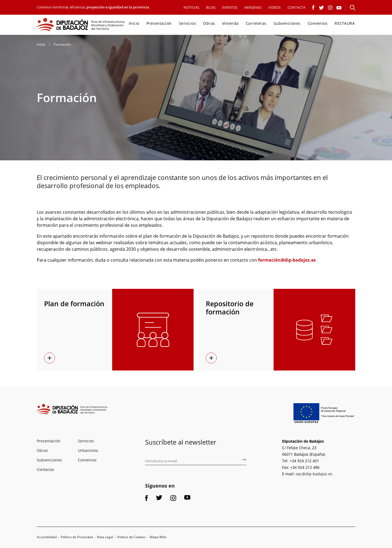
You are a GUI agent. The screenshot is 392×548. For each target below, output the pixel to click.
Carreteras (256, 23)
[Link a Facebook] (314, 7)
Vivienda (230, 23)
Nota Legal (105, 537)
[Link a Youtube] (339, 7)
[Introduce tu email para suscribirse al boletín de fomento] (196, 461)
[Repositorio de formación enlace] (211, 358)
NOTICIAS (191, 7)
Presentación (159, 23)
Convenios (318, 23)
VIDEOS (275, 7)
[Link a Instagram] (330, 7)
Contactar (46, 469)
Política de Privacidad (77, 537)
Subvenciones (287, 23)
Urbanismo (88, 450)
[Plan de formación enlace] (50, 358)
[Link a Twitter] (321, 7)
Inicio (134, 23)
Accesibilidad (47, 537)
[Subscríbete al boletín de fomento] (244, 461)
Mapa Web (158, 537)
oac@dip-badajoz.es (314, 474)
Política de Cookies (131, 537)
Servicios (188, 23)
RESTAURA (345, 23)
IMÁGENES (253, 7)
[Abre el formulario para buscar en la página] (353, 8)
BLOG (211, 7)
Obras (209, 23)
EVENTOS (230, 7)
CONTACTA (296, 7)
